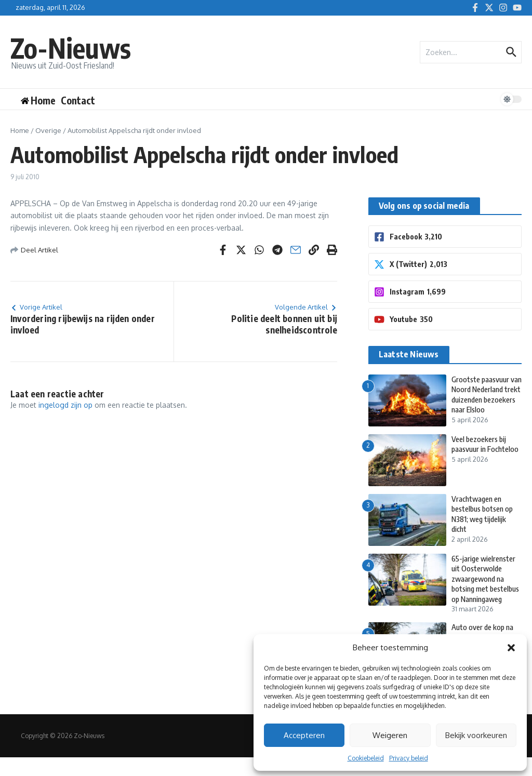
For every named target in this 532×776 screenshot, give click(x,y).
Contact (78, 100)
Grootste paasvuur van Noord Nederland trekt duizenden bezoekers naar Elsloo (486, 399)
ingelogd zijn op (65, 405)
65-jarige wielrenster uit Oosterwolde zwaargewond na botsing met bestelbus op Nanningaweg (485, 593)
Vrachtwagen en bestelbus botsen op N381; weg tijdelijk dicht (485, 523)
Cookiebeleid (366, 758)
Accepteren (304, 735)
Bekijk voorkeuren (476, 735)
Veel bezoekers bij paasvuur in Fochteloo (487, 453)
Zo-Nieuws (72, 48)
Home (20, 130)
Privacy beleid (409, 758)
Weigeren (390, 735)
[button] (511, 648)
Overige (48, 130)
